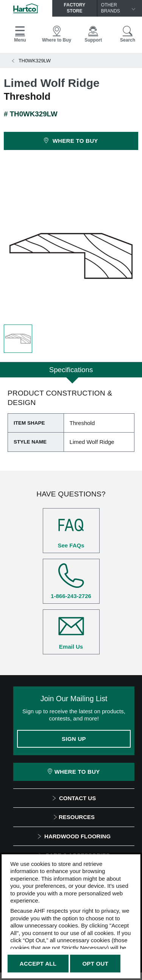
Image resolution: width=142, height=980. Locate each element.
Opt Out (95, 964)
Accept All (38, 964)
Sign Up (74, 739)
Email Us (71, 632)
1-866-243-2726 (71, 581)
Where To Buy (74, 772)
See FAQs (71, 530)
